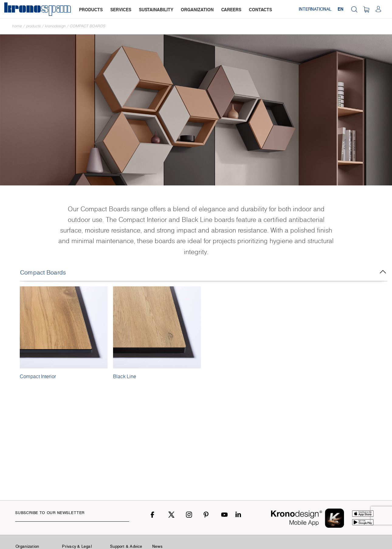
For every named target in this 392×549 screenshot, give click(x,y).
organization (197, 10)
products (91, 10)
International (315, 9)
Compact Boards (88, 26)
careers (231, 10)
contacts (260, 10)
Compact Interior (38, 376)
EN (340, 9)
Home (17, 26)
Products (33, 26)
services (121, 10)
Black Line (125, 376)
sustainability (156, 10)
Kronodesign (55, 26)
